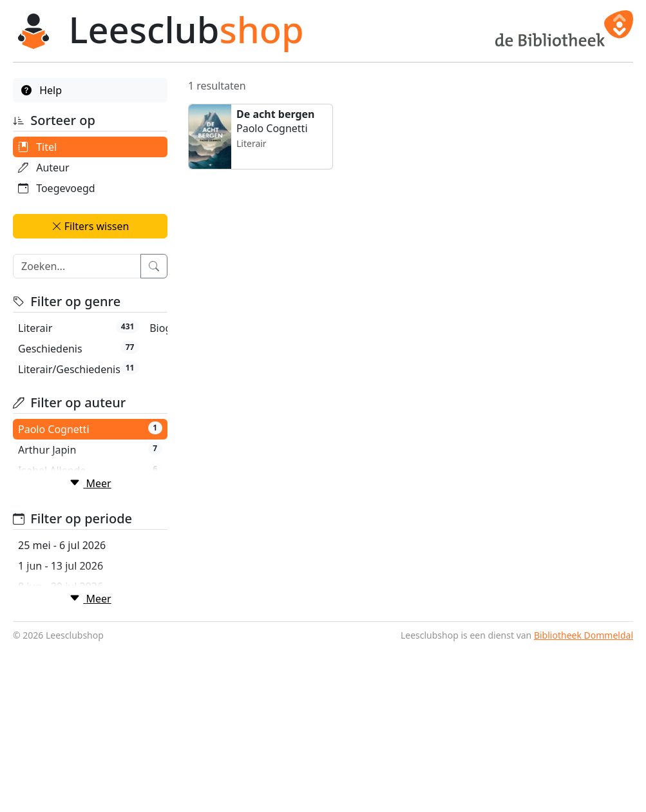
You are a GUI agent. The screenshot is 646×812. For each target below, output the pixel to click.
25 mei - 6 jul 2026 (62, 637)
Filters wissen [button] (90, 226)
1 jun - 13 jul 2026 (61, 658)
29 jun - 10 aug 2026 (67, 740)
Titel (37, 147)
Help (42, 90)
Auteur (44, 168)
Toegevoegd (57, 188)
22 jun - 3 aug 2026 (64, 720)
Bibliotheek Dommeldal (584, 799)
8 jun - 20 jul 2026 (61, 679)
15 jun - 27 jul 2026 (63, 699)
